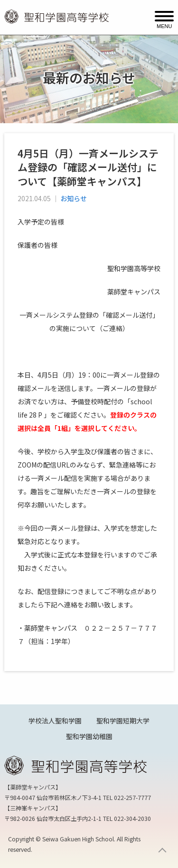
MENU (164, 26)
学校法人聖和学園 (55, 721)
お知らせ (74, 198)
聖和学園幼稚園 (89, 736)
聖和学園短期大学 (123, 721)
